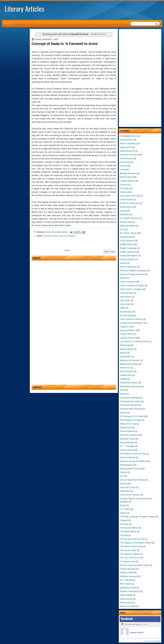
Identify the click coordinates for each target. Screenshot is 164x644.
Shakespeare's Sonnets (131, 469)
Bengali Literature (128, 173)
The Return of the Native (131, 546)
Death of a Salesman (130, 203)
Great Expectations (129, 255)
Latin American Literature (131, 319)
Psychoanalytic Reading (131, 409)
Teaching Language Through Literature (138, 517)
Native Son (125, 368)
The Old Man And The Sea (132, 539)
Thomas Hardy (127, 573)
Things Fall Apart (128, 569)
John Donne (125, 297)
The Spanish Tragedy (130, 554)
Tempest (124, 520)
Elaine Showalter (128, 226)
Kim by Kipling (126, 315)
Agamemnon (126, 147)
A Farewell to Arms (51, 236)
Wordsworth (125, 603)
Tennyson (124, 524)
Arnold (123, 170)
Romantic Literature (129, 435)
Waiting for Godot (128, 588)
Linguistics (125, 327)
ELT (122, 229)
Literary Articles (24, 9)
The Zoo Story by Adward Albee (134, 565)
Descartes (125, 214)
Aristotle (124, 166)
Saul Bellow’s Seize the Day (133, 454)
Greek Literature (127, 259)
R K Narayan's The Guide (132, 416)
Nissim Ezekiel (127, 371)
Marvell (123, 353)
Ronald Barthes (127, 442)
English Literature (128, 252)
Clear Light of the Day (130, 196)
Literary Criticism (128, 330)
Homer (123, 278)
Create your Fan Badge (152, 641)
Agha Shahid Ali (127, 151)
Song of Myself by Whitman (133, 480)
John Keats (125, 300)
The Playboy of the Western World (136, 543)
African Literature (128, 143)
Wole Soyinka (126, 599)
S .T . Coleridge (127, 446)
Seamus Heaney (128, 457)
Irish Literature (127, 293)
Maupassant (126, 356)
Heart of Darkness (128, 267)
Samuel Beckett (127, 450)
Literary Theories (128, 338)
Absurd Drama (127, 140)
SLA (122, 476)
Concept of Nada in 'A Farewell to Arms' (65, 44)
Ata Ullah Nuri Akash (132, 624)
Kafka (123, 308)
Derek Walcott (126, 207)
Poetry (123, 394)
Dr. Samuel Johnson (129, 218)
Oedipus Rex (126, 375)
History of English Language (133, 270)
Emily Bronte (126, 237)
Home (7, 24)
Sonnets (124, 483)
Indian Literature (127, 282)
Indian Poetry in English (131, 289)
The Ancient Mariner (129, 528)
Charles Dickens (127, 181)
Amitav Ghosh (126, 158)
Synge (123, 505)
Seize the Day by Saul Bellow (133, 461)
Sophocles (125, 491)
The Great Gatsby (128, 531)
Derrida (123, 211)
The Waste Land (127, 561)
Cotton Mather (126, 200)
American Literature (129, 155)
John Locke (125, 304)
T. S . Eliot (125, 509)
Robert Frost (126, 427)
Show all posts (98, 34)
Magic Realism (127, 349)
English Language (128, 248)
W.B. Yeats (125, 584)
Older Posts (109, 252)
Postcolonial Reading (130, 398)
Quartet (123, 413)
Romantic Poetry (128, 439)
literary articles (51, 232)
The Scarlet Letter (128, 550)
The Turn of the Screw (130, 558)
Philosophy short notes (130, 386)
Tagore (123, 513)
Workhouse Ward (128, 606)
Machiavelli (125, 345)
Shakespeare (126, 465)
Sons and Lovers (128, 487)
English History (127, 244)
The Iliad (124, 535)
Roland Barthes (127, 431)
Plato (122, 390)
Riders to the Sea (128, 424)
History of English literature (132, 274)
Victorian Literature (129, 576)
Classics (124, 192)
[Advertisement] (140, 78)
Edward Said (126, 222)
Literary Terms (126, 334)
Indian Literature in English (132, 286)
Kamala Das (126, 312)
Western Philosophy (129, 591)
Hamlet (123, 263)
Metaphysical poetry (129, 364)
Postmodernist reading (130, 401)
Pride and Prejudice (129, 405)
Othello (123, 379)
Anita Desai (125, 162)
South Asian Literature (130, 495)
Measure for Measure (130, 360)
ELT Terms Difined (128, 233)
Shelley (123, 472)
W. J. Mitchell (126, 580)
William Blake (126, 595)
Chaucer (124, 185)
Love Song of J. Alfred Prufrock (134, 341)
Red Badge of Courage (131, 420)
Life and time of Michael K (132, 323)
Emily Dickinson (127, 241)
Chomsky (124, 188)
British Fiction (126, 177)
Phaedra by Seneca (129, 383)
